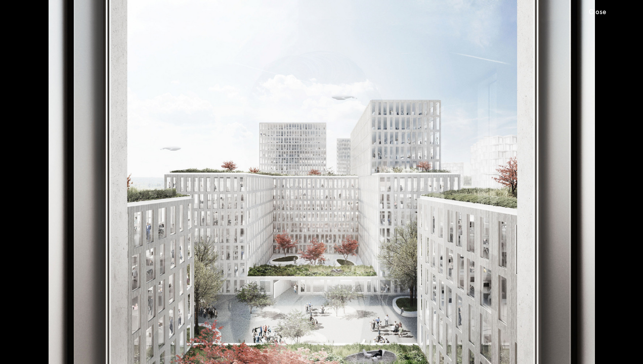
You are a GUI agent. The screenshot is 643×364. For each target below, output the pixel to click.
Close (597, 12)
